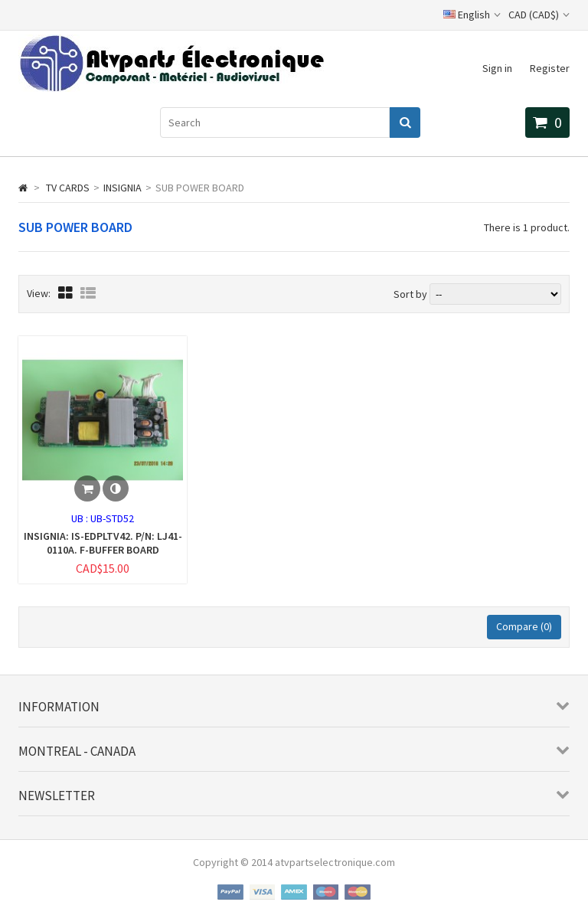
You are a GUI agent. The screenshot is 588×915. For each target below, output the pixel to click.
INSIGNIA (122, 188)
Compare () (524, 626)
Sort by (410, 294)
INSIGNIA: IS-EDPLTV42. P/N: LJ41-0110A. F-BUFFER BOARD (103, 543)
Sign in (497, 68)
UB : (81, 518)
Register (550, 68)
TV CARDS (68, 188)
